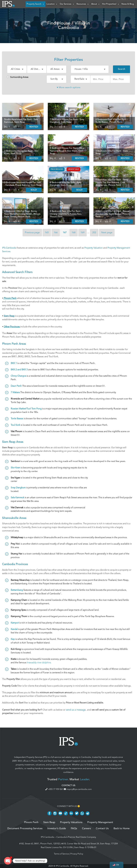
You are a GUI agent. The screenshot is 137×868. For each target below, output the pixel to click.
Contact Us (102, 829)
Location (52, 4)
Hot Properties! (111, 4)
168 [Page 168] (74, 233)
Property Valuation (93, 248)
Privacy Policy (77, 854)
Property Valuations (71, 823)
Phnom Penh (37, 761)
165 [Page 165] (47, 233)
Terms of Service (61, 854)
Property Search (35, 4)
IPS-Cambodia (9, 248)
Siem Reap (53, 761)
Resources (83, 4)
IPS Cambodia (47, 837)
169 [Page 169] (82, 233)
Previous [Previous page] (32, 233)
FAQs (74, 829)
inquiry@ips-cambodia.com (78, 789)
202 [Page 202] (94, 233)
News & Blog (128, 4)
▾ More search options (69, 88)
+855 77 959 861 (55, 789)
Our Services (67, 4)
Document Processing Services (25, 829)
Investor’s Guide (57, 829)
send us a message (76, 710)
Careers (86, 829)
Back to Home (122, 829)
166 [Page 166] (56, 233)
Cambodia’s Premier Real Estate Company (76, 837)
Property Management (100, 823)
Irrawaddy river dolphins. (39, 663)
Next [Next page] (107, 233)
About (96, 4)
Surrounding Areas (18, 77)
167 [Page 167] (65, 233)
